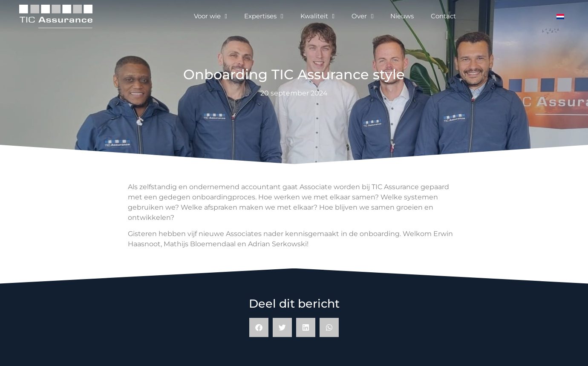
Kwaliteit (317, 16)
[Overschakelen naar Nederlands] (560, 16)
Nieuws (402, 16)
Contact (443, 16)
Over (362, 16)
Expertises (264, 16)
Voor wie (210, 16)
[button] (259, 327)
